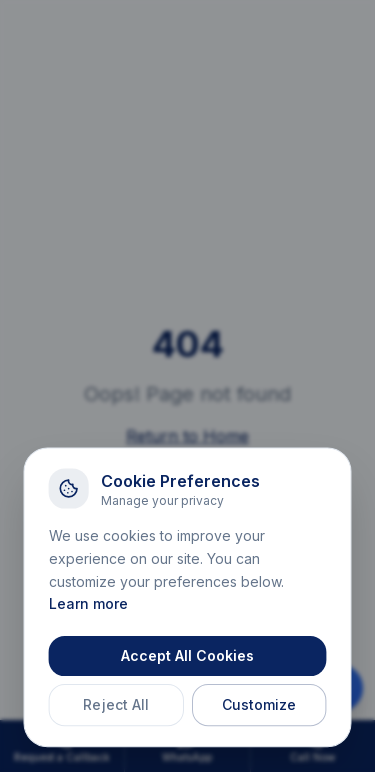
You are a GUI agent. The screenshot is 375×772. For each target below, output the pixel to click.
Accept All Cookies (187, 659)
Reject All (117, 707)
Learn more (89, 607)
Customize (257, 707)
